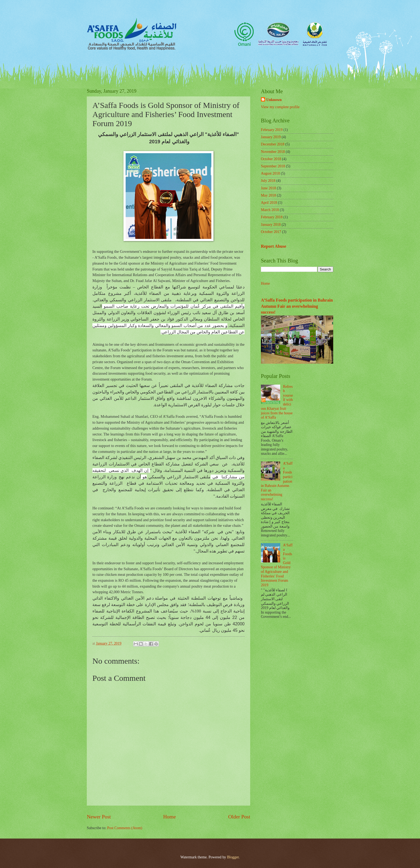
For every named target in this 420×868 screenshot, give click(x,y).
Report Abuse (274, 246)
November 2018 (273, 152)
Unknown (274, 100)
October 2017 (271, 232)
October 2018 (271, 159)
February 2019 (272, 130)
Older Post (239, 817)
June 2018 (268, 188)
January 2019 (271, 137)
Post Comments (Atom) (125, 828)
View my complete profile (280, 107)
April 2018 (269, 203)
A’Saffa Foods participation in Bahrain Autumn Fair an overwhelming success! (297, 306)
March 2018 (270, 210)
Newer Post (99, 817)
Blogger (233, 857)
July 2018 (268, 181)
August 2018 (270, 173)
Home (169, 817)
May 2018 (268, 195)
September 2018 (273, 166)
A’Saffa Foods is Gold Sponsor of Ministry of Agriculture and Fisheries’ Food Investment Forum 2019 (277, 565)
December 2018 (273, 144)
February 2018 (272, 217)
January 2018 (271, 225)
